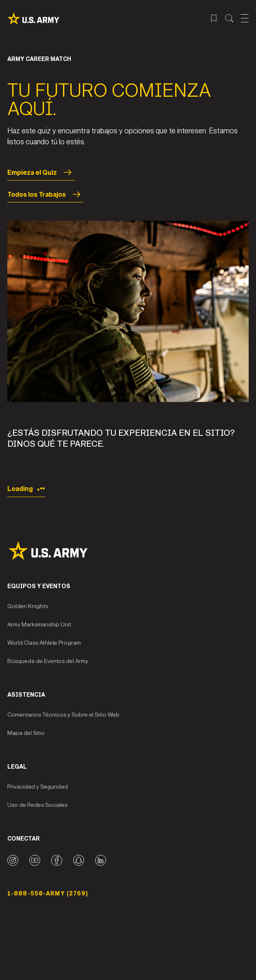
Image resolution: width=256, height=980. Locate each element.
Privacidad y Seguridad (38, 787)
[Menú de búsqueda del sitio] (229, 18)
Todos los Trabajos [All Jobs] (45, 194)
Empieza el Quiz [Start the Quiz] (41, 172)
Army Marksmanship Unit (39, 625)
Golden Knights (28, 606)
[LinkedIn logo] (101, 860)
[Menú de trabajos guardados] (214, 18)
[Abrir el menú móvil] (245, 18)
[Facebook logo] (57, 860)
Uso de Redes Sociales (37, 805)
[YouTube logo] (35, 860)
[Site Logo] (128, 551)
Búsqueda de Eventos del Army (48, 661)
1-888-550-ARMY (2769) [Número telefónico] (48, 894)
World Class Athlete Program (44, 643)
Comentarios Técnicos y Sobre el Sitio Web (63, 715)
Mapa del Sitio (26, 733)
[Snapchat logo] (79, 860)
